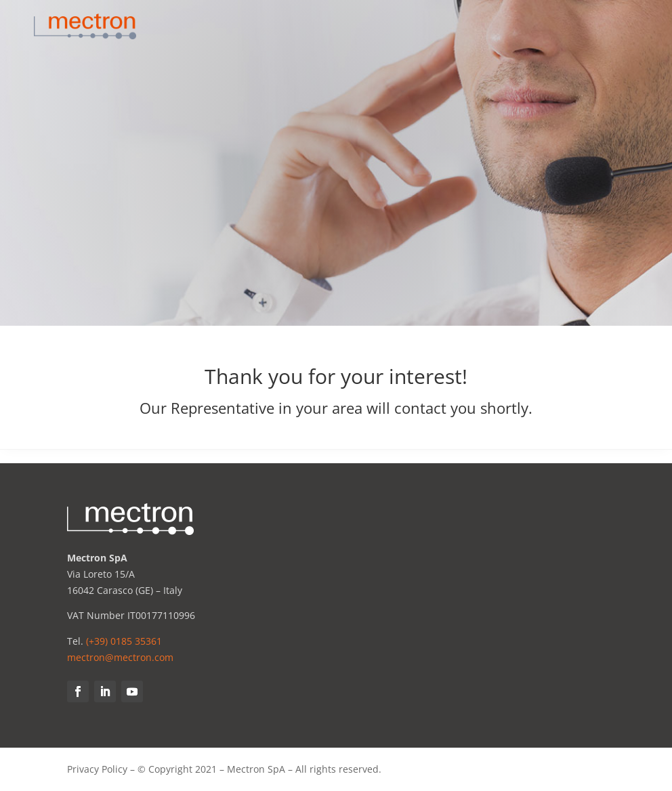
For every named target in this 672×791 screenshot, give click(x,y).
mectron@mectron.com (120, 657)
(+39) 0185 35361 (124, 641)
